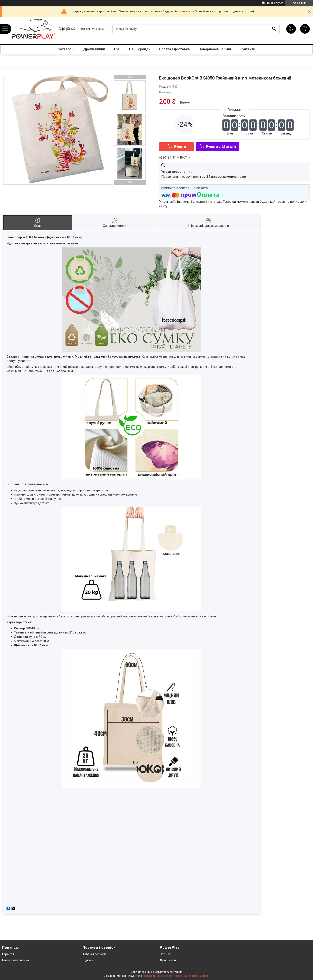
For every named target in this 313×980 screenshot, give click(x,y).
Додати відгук (305, 29)
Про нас (165, 954)
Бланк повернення (16, 960)
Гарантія (8, 954)
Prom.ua (177, 972)
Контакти (247, 49)
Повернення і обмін (215, 49)
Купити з (221, 147)
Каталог (65, 49)
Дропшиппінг (94, 49)
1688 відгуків (275, 3)
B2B (117, 49)
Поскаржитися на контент (158, 976)
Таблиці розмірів (95, 954)
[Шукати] (274, 29)
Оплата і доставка (174, 49)
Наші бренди (140, 49)
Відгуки (88, 960)
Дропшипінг (168, 960)
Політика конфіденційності (193, 976)
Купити (180, 147)
